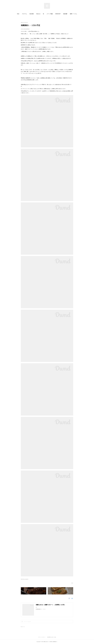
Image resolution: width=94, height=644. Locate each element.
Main (18, 14)
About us (38, 14)
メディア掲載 (50, 14)
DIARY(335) (23, 579)
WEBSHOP (58, 14)
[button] (18, 14)
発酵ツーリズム (73, 14)
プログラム (24, 14)
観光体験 (32, 14)
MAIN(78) (27, 579)
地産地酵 (65, 14)
